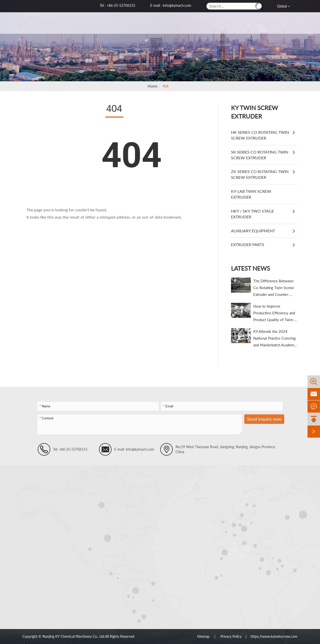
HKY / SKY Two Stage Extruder (252, 214)
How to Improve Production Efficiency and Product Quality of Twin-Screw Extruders (274, 313)
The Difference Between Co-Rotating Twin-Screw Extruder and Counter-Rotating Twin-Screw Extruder (273, 288)
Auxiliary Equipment (253, 231)
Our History (261, 505)
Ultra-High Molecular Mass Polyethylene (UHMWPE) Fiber (142, 605)
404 (165, 86)
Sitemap (204, 636)
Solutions (225, 23)
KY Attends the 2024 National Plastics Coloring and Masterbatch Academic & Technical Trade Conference (275, 339)
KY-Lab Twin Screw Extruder (251, 194)
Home (152, 86)
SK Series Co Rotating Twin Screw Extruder (260, 155)
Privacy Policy (231, 636)
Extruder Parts (248, 244)
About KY (247, 23)
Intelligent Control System (215, 505)
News (266, 23)
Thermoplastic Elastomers (142, 541)
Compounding (133, 497)
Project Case (205, 512)
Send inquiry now (264, 421)
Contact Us (286, 23)
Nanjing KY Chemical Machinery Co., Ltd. (74, 636)
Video (256, 551)
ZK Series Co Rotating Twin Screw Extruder (260, 174)
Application (201, 23)
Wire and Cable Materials (141, 526)
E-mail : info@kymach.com (171, 5)
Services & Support (266, 543)
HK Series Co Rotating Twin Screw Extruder (260, 135)
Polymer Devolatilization (140, 570)
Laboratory (260, 512)
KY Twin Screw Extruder (166, 23)
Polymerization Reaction (140, 562)
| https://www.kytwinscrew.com (269, 636)
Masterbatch (131, 505)
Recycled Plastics (135, 591)
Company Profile (264, 497)
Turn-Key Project (208, 497)
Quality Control (263, 528)
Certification (261, 535)
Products (38, 485)
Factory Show (262, 520)
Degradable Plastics (137, 533)
